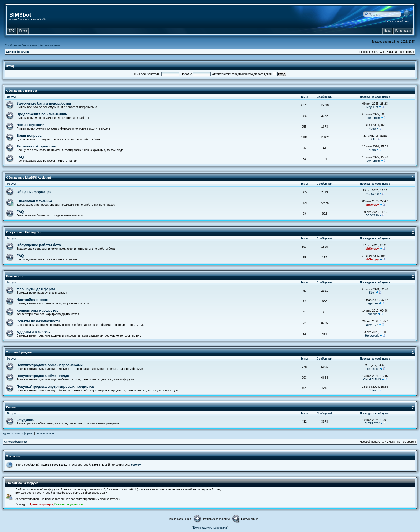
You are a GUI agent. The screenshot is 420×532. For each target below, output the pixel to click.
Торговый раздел (19, 352)
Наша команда (45, 433)
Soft (372, 139)
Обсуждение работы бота (39, 245)
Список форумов (18, 52)
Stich (372, 293)
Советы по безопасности (38, 321)
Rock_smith (372, 118)
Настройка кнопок (32, 300)
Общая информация (34, 192)
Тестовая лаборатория (36, 146)
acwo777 (372, 325)
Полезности (15, 276)
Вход (10, 66)
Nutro (372, 128)
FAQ (20, 157)
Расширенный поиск (398, 21)
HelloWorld (372, 335)
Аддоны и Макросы (34, 332)
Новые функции (31, 125)
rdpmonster (372, 369)
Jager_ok (372, 303)
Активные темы (50, 45)
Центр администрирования (210, 528)
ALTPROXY (372, 423)
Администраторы (41, 504)
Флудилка (25, 420)
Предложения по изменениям (42, 114)
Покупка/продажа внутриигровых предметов (55, 387)
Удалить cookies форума (18, 433)
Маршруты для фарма (36, 289)
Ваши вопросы (30, 136)
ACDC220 (372, 194)
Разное (11, 407)
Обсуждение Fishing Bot (24, 232)
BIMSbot (20, 15)
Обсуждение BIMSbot (22, 91)
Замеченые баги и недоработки (44, 103)
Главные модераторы (69, 504)
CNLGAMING (372, 379)
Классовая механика (34, 201)
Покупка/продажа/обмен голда (43, 376)
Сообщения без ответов (21, 45)
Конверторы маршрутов (37, 310)
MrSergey (372, 205)
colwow (136, 465)
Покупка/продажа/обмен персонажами (50, 365)
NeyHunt (372, 107)
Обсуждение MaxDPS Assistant (29, 178)
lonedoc (372, 314)
